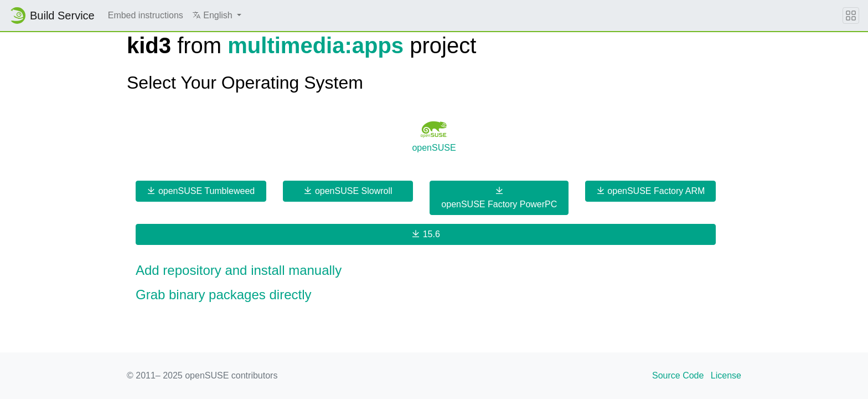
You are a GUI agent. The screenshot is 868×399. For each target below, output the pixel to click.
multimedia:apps (316, 45)
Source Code (678, 375)
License (726, 375)
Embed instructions (146, 15)
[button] (217, 16)
